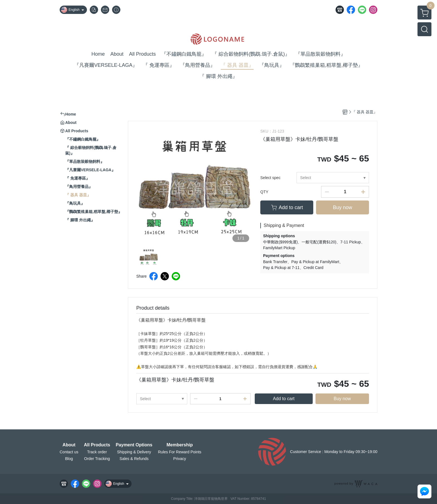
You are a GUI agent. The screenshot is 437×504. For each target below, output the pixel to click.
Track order (97, 452)
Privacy (180, 459)
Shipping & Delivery (134, 452)
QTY (264, 192)
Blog (69, 459)
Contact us (69, 452)
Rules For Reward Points (180, 452)
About (69, 445)
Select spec (270, 178)
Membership (179, 445)
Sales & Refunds (134, 459)
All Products (97, 445)
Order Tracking (97, 459)
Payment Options (134, 445)
